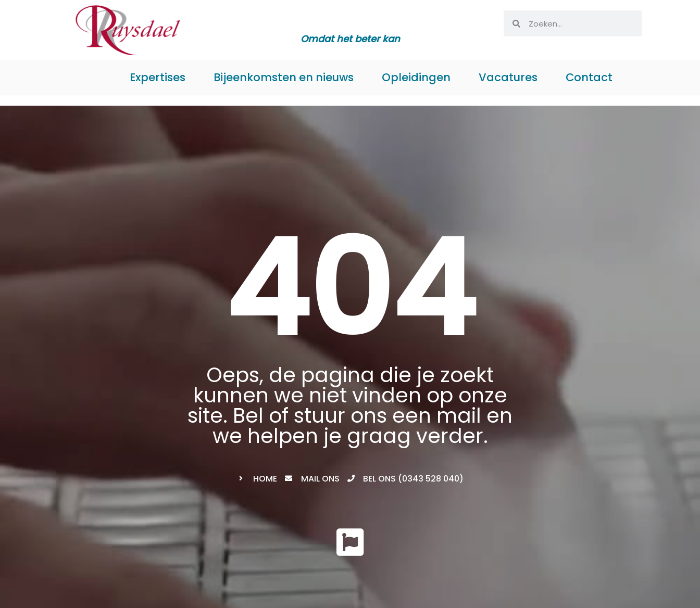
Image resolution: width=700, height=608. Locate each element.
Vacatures (508, 77)
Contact (589, 77)
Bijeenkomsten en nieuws (284, 77)
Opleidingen (416, 77)
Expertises (158, 77)
